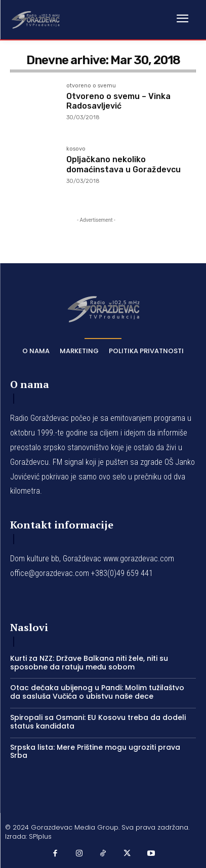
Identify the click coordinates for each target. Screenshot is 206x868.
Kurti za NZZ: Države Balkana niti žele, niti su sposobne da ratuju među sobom (89, 663)
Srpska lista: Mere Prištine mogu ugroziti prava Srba (95, 752)
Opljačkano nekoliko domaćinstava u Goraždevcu (123, 164)
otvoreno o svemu (91, 86)
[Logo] (35, 19)
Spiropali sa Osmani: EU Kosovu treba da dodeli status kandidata (98, 722)
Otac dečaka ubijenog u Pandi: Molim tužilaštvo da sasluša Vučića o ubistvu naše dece (97, 692)
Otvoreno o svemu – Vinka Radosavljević (118, 101)
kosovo (76, 149)
